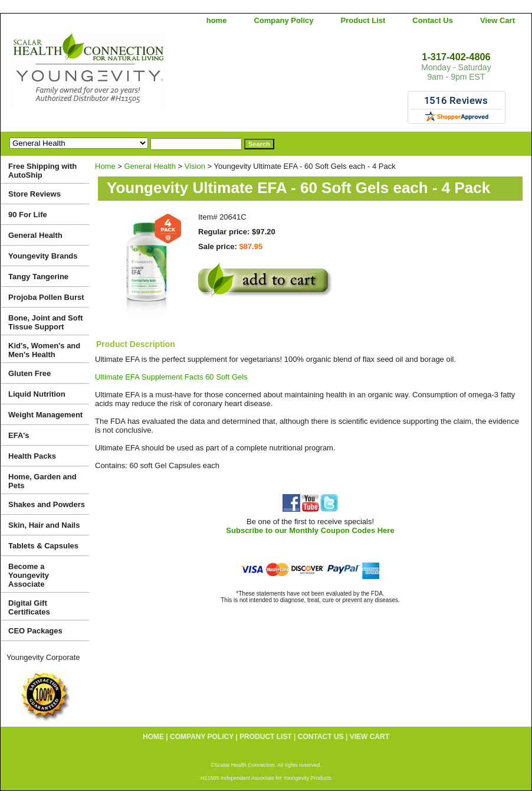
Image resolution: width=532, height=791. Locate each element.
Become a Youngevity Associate (29, 575)
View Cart (497, 20)
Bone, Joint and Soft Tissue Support (45, 322)
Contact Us (433, 20)
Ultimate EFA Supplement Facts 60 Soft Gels (171, 377)
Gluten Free (29, 373)
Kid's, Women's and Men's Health (44, 350)
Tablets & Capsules (43, 546)
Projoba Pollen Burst (46, 297)
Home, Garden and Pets (42, 481)
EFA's (19, 435)
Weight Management (45, 415)
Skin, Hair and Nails (44, 525)
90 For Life (28, 215)
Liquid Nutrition (37, 394)
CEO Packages (35, 631)
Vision (195, 166)
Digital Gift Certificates (29, 607)
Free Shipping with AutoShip (42, 171)
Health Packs (32, 456)
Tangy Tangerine (38, 277)
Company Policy (283, 20)
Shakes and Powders (47, 504)
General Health (150, 166)
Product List (363, 20)
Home (105, 166)
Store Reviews (35, 194)
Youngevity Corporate (43, 657)
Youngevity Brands (43, 256)
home (217, 20)
